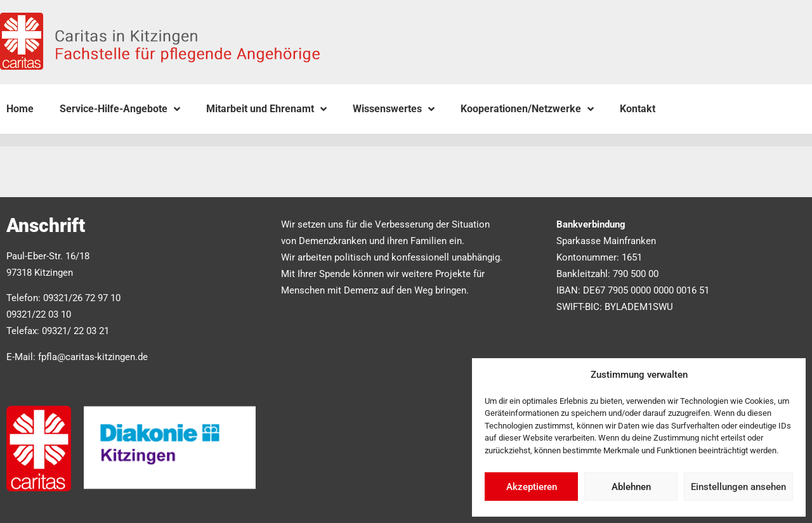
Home (20, 109)
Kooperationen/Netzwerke (527, 109)
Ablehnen (631, 487)
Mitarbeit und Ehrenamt (266, 109)
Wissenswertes (394, 109)
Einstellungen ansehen (738, 487)
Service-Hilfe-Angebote (120, 109)
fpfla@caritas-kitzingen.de (93, 357)
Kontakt (638, 109)
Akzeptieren (532, 487)
